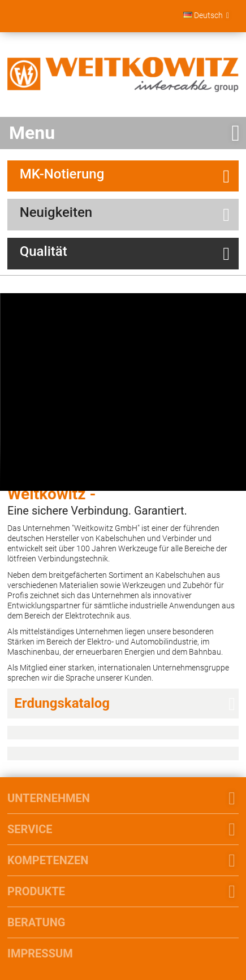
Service (30, 829)
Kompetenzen (48, 860)
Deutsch (203, 15)
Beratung (36, 922)
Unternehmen (49, 798)
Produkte (36, 891)
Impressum (40, 953)
